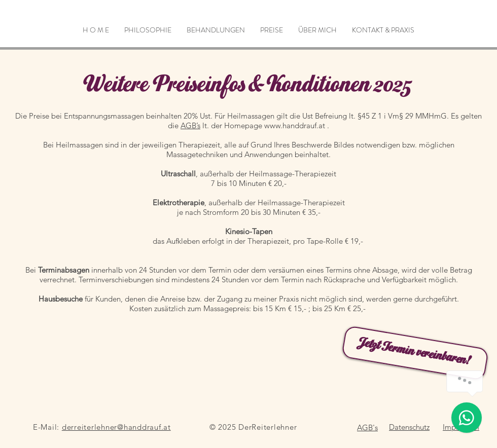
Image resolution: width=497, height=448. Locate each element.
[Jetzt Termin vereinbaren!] (415, 353)
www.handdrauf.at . (297, 125)
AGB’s (190, 125)
